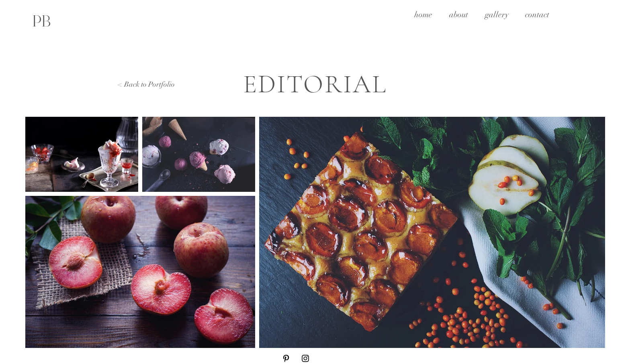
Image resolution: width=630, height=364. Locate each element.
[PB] (41, 21)
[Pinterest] (286, 358)
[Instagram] (305, 358)
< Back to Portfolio (146, 84)
